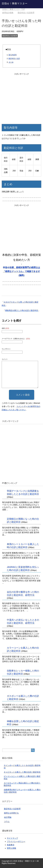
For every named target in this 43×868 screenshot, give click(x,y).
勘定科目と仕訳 (14, 58)
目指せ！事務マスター (15, 4)
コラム (7, 822)
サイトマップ (12, 838)
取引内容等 (13, 55)
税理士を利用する (11, 813)
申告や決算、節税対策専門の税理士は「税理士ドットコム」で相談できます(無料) (21, 271)
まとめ (11, 62)
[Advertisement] (21, 97)
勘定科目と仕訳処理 (10, 36)
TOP (14, 9)
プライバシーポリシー (16, 842)
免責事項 (11, 845)
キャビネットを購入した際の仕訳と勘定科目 (22, 772)
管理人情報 (11, 848)
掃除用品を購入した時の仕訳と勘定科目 (22, 310)
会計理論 (8, 817)
